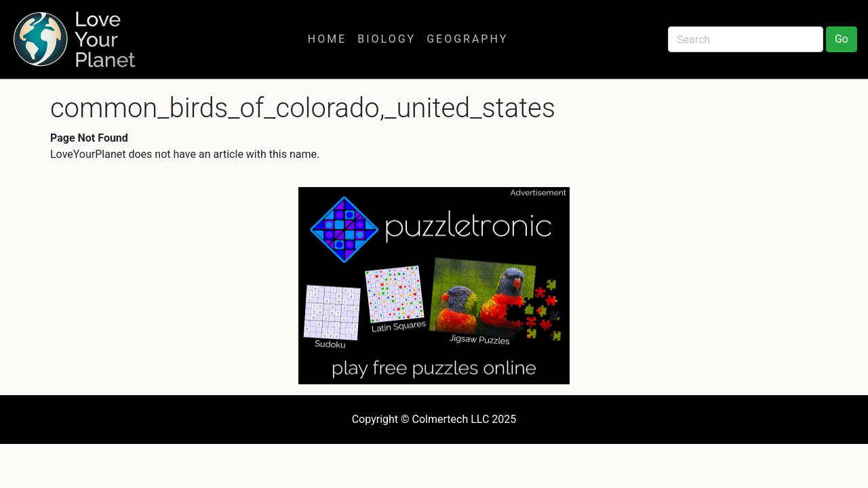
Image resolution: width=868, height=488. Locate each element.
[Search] (746, 39)
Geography (467, 39)
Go (842, 39)
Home (327, 39)
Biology (387, 39)
